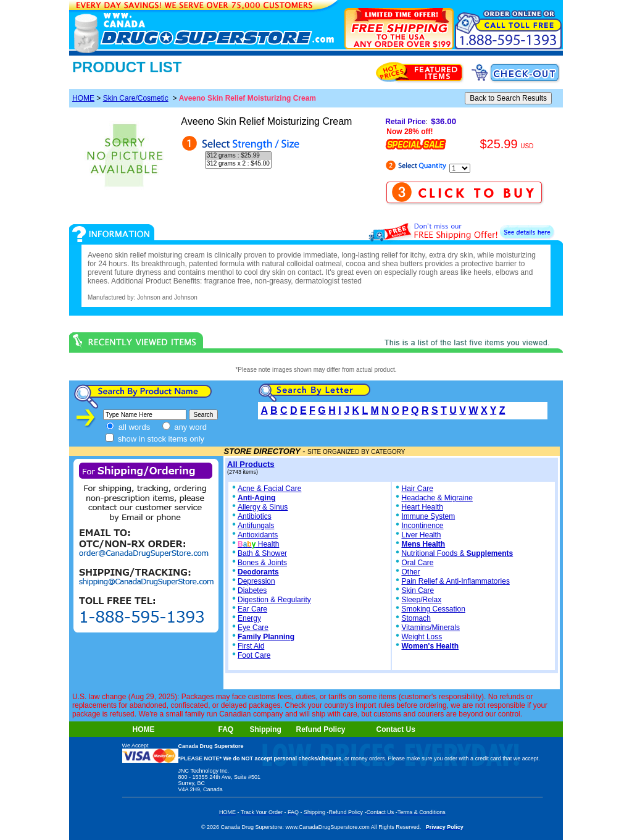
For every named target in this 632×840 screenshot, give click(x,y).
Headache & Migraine (437, 498)
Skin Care (418, 590)
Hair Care (417, 489)
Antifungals (256, 526)
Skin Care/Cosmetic (136, 98)
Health (258, 544)
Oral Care (417, 563)
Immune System (428, 516)
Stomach (416, 618)
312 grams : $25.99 (238, 156)
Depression (256, 581)
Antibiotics (255, 516)
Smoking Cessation (433, 609)
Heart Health (422, 507)
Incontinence (422, 526)
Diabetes (252, 590)
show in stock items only (155, 439)
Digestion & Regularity (274, 600)
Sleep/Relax (421, 600)
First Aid (251, 646)
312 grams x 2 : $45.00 (238, 164)
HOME (83, 98)
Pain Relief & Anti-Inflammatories (455, 581)
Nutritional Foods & (457, 553)
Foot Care (254, 655)
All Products (251, 464)
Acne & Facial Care (266, 489)
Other (410, 572)
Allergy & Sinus (263, 507)
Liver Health (421, 535)
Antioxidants (258, 535)
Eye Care (253, 628)
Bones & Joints (262, 563)
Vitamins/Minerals (430, 628)
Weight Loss (422, 637)
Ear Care (252, 609)
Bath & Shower (262, 553)
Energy (249, 618)
